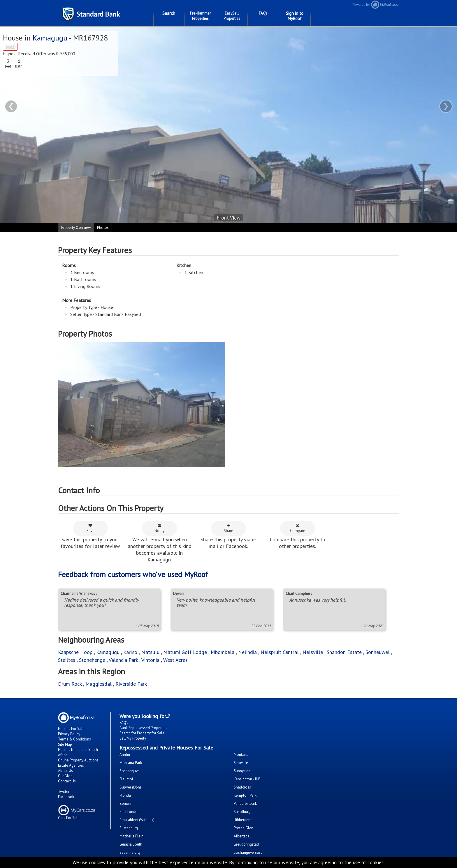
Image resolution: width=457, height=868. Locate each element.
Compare (298, 528)
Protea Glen (244, 828)
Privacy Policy (69, 734)
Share (228, 528)
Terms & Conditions (74, 739)
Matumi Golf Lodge (185, 652)
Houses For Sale (71, 729)
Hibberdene (243, 820)
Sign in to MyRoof (295, 16)
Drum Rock (70, 684)
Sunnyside (242, 771)
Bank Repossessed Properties (143, 728)
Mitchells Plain (131, 836)
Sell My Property (133, 738)
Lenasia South (131, 844)
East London (130, 812)
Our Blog (65, 776)
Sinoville (241, 763)
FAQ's (263, 13)
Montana (241, 755)
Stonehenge (92, 660)
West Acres (175, 660)
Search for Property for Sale (142, 733)
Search (169, 13)
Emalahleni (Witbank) (137, 820)
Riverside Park (131, 684)
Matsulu (150, 652)
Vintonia (150, 660)
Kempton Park (245, 795)
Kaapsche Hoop (76, 652)
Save (90, 528)
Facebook (66, 797)
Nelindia (247, 652)
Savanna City (130, 852)
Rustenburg (129, 828)
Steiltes (67, 660)
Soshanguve (130, 771)
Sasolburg (242, 812)
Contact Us (67, 781)
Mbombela (223, 652)
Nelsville (313, 652)
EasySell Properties (232, 16)
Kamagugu (50, 38)
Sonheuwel (378, 652)
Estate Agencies (71, 765)
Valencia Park (123, 660)
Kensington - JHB (247, 779)
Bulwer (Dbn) (130, 787)
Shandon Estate (344, 652)
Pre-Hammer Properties (200, 16)
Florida (125, 795)
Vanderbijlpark (245, 804)
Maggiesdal (99, 684)
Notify (159, 528)
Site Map (65, 744)
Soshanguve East (248, 852)
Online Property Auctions (78, 760)
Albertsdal (242, 836)
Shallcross (242, 787)
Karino (130, 652)
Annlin (125, 755)
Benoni (125, 804)
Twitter (64, 792)
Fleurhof (126, 779)
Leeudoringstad (246, 844)
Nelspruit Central (280, 652)
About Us (65, 771)
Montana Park (131, 763)
